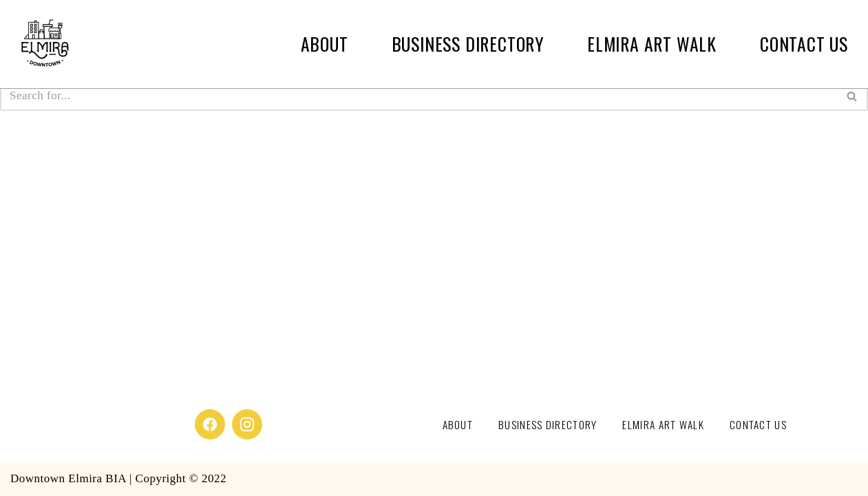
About (325, 44)
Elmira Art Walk (652, 44)
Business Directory (468, 44)
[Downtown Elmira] (45, 44)
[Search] (419, 96)
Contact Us (804, 44)
